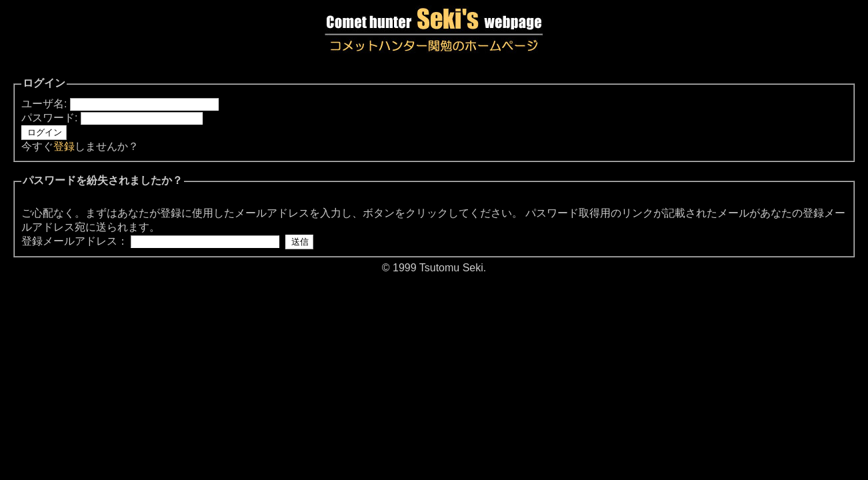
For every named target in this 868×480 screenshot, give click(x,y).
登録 (64, 146)
